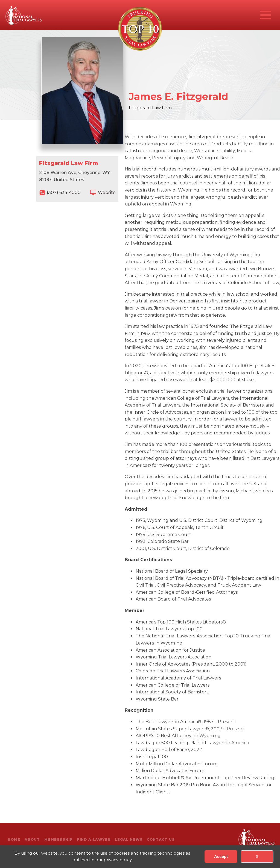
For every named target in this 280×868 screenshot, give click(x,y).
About (32, 839)
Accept (221, 856)
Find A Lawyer (94, 839)
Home (14, 839)
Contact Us (161, 839)
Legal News (129, 839)
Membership (58, 839)
